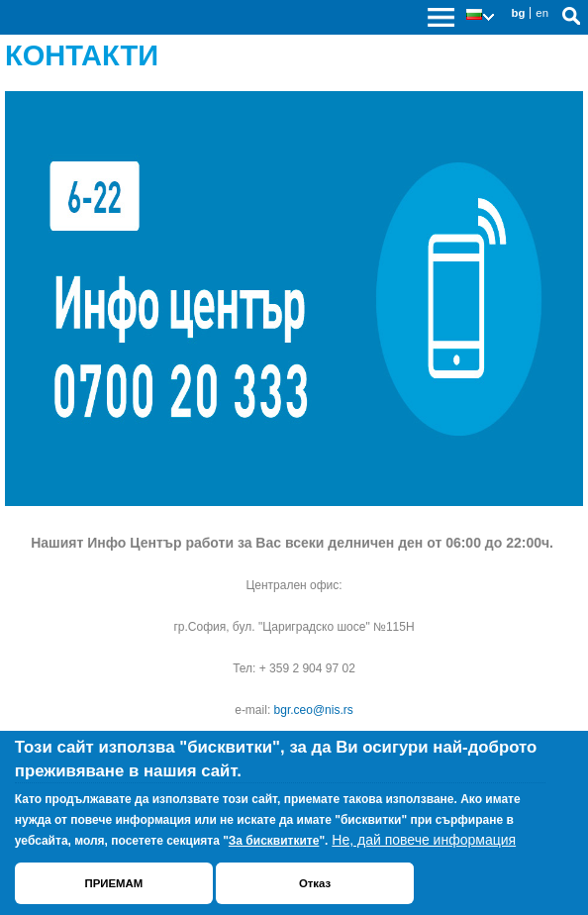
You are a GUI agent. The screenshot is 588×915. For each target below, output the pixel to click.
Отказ (315, 883)
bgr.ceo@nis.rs (314, 710)
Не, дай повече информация (424, 840)
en (542, 13)
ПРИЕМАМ (113, 883)
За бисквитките (274, 841)
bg (518, 13)
